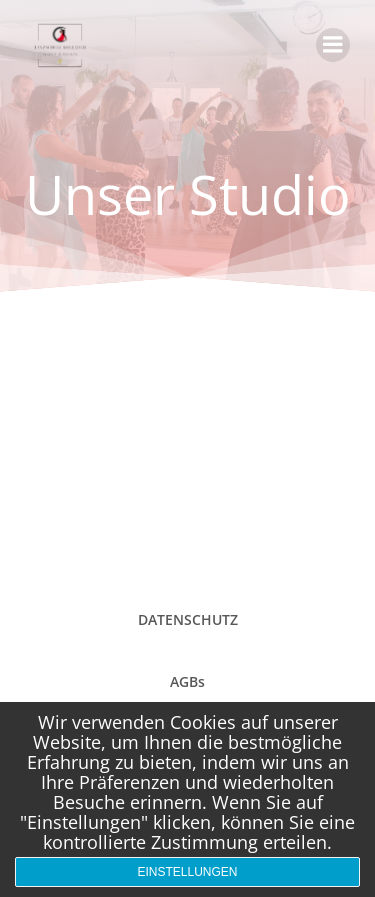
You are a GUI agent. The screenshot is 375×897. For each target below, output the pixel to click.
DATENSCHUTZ (188, 619)
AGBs (187, 681)
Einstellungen (187, 872)
